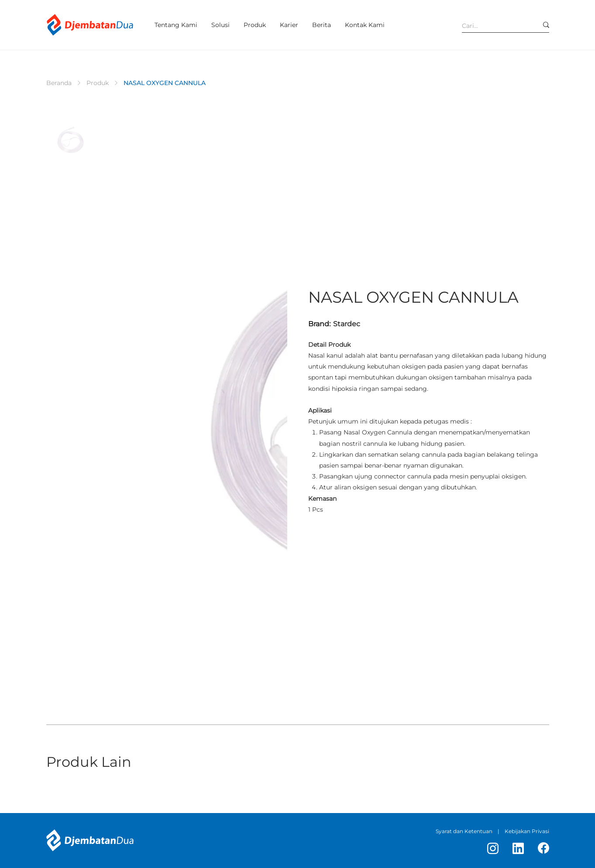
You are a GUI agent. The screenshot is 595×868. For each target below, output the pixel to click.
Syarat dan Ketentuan (464, 831)
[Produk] (98, 83)
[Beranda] (59, 83)
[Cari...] (493, 26)
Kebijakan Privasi (527, 831)
